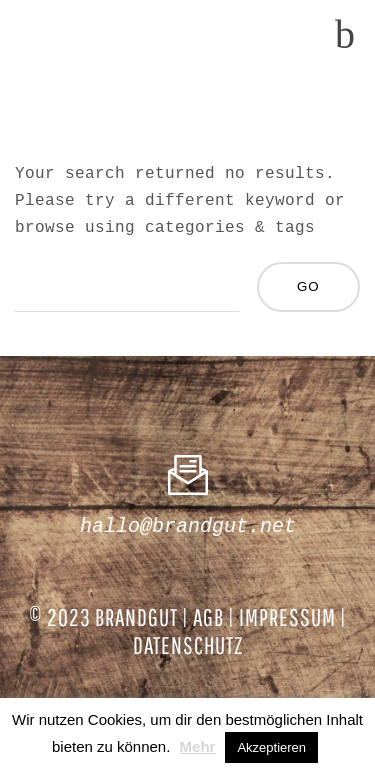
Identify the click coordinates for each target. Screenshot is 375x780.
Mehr (198, 746)
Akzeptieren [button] (271, 747)
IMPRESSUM (287, 617)
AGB (208, 617)
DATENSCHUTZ (188, 645)
